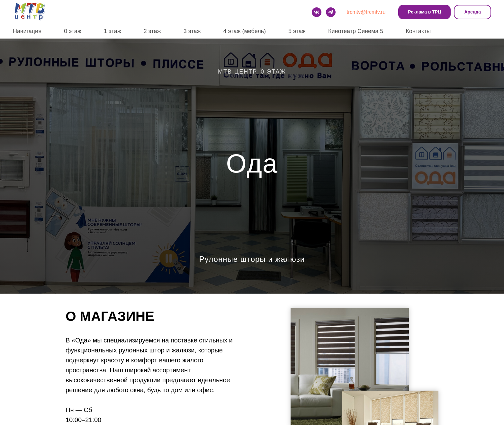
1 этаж (113, 31)
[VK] (317, 12)
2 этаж (152, 31)
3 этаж (192, 31)
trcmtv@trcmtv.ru (366, 12)
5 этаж (297, 31)
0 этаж (73, 31)
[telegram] (331, 12)
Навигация (27, 31)
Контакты (418, 31)
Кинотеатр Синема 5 (356, 31)
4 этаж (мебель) (245, 31)
